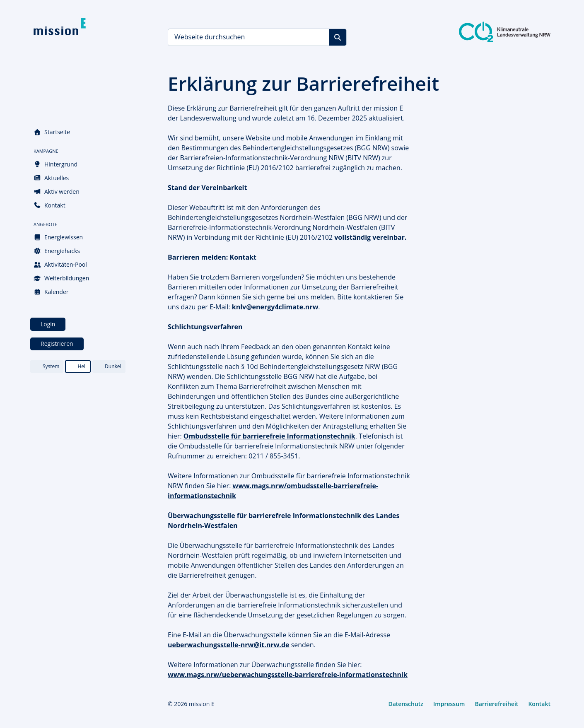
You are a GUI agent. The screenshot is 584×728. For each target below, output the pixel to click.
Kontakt (49, 205)
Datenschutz (406, 704)
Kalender (51, 292)
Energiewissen (58, 237)
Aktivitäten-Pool (60, 264)
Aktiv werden (57, 192)
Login (48, 324)
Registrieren (57, 344)
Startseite (52, 132)
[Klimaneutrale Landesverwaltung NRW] (505, 32)
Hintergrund (56, 164)
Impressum (449, 704)
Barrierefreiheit (496, 704)
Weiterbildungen (61, 278)
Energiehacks (57, 251)
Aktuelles (51, 178)
